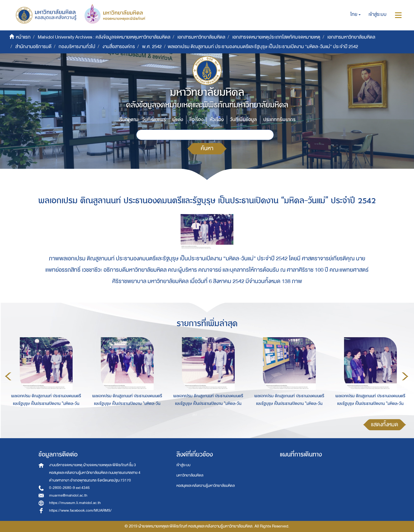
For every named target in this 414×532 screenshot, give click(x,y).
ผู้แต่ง (178, 120)
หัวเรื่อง (217, 120)
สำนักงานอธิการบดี (33, 47)
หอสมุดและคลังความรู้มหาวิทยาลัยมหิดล (206, 486)
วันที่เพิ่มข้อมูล (243, 120)
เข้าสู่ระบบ (183, 465)
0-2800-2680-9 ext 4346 (69, 488)
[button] (356, 15)
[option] (45, 376)
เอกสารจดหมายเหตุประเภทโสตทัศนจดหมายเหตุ (276, 37)
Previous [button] (8, 376)
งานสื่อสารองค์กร (119, 47)
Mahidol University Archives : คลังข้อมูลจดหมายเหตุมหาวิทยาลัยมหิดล (104, 37)
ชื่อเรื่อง (196, 120)
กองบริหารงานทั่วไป (77, 47)
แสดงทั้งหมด (385, 425)
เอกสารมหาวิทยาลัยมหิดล (201, 37)
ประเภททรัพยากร (279, 120)
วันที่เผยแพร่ (154, 120)
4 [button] (219, 415)
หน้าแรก (23, 37)
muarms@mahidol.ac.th (68, 495)
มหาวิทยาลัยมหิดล (190, 475)
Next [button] (405, 376)
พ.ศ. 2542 (152, 47)
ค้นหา (207, 148)
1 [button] (195, 415)
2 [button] (203, 415)
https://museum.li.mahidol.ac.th (75, 503)
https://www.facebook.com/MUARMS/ (80, 510)
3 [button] (211, 415)
